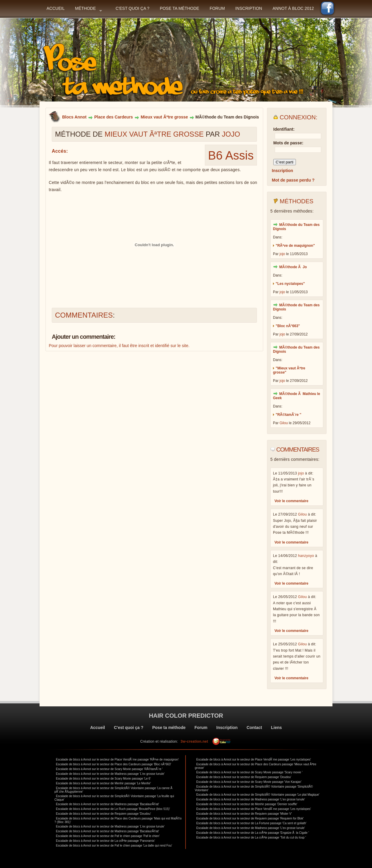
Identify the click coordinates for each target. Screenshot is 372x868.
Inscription (249, 8)
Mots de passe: (288, 143)
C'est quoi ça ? (133, 8)
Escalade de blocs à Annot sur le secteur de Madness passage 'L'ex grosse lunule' (110, 774)
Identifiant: (284, 129)
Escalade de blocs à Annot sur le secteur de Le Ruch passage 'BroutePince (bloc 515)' (113, 809)
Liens (276, 728)
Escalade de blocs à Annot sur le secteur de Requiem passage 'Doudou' (103, 814)
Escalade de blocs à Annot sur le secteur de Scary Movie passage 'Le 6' (103, 779)
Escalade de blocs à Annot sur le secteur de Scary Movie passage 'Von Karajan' (249, 782)
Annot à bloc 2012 (293, 8)
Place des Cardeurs (114, 117)
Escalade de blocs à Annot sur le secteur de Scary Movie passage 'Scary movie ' (249, 772)
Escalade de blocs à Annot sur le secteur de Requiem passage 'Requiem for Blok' (250, 818)
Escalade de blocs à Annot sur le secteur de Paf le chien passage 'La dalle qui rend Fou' (114, 846)
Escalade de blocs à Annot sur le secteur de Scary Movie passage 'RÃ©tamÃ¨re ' (109, 769)
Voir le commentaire (291, 501)
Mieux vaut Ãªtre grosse (164, 117)
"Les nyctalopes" (290, 284)
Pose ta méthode (179, 8)
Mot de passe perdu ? (293, 180)
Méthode (88, 10)
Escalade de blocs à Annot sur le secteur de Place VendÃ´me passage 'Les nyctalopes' (254, 759)
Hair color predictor (186, 716)
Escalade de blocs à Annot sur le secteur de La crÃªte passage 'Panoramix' (105, 841)
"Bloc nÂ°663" (288, 326)
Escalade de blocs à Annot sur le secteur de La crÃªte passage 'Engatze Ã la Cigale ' (253, 833)
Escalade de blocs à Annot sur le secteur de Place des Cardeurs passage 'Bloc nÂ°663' (114, 764)
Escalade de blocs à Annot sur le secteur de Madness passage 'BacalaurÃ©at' (107, 804)
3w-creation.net (194, 741)
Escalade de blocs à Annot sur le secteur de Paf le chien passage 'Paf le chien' (108, 836)
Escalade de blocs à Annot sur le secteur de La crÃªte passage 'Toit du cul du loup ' (251, 837)
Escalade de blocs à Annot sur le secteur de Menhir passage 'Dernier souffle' (247, 804)
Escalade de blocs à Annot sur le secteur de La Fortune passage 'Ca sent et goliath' (251, 823)
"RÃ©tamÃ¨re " (288, 415)
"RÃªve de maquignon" (295, 246)
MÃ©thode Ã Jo (293, 267)
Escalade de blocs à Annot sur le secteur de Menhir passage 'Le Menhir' (103, 783)
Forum (217, 8)
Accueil (56, 8)
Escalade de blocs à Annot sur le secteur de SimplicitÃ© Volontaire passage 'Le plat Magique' (258, 795)
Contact (254, 728)
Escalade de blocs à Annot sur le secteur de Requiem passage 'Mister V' (244, 814)
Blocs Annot (74, 117)
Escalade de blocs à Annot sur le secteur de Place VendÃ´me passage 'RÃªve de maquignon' (117, 759)
